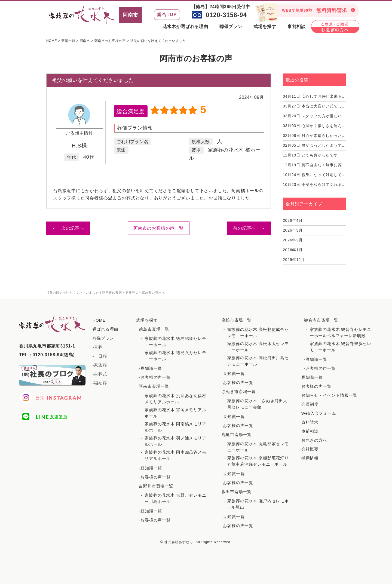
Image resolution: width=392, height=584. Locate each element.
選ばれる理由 (105, 329)
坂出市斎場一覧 (237, 492)
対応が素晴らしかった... (314, 136)
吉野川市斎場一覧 (156, 486)
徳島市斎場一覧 (154, 329)
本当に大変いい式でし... (314, 106)
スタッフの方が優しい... (314, 116)
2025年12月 (294, 260)
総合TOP (167, 15)
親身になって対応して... (314, 175)
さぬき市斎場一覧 (239, 391)
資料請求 (310, 422)
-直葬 (98, 347)
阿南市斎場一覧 (154, 386)
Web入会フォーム (319, 413)
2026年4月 (293, 220)
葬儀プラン (231, 27)
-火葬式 (100, 374)
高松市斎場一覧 (237, 320)
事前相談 (297, 27)
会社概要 (310, 449)
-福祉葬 (100, 383)
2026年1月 (293, 250)
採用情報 (310, 458)
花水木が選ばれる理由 (185, 27)
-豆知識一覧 (150, 368)
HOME (99, 320)
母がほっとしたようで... (314, 145)
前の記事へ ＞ (249, 228)
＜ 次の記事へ (68, 228)
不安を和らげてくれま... (314, 185)
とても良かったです (310, 155)
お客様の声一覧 (316, 386)
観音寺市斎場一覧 (321, 320)
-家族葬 (100, 365)
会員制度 (310, 404)
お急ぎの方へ (314, 440)
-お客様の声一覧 (155, 377)
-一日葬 (100, 356)
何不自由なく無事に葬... (314, 165)
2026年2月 (293, 240)
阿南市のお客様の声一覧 (159, 228)
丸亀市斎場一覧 (237, 434)
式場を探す (265, 27)
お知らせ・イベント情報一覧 (329, 395)
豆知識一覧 (312, 377)
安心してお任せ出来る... (314, 96)
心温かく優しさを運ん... (314, 126)
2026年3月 (293, 230)
